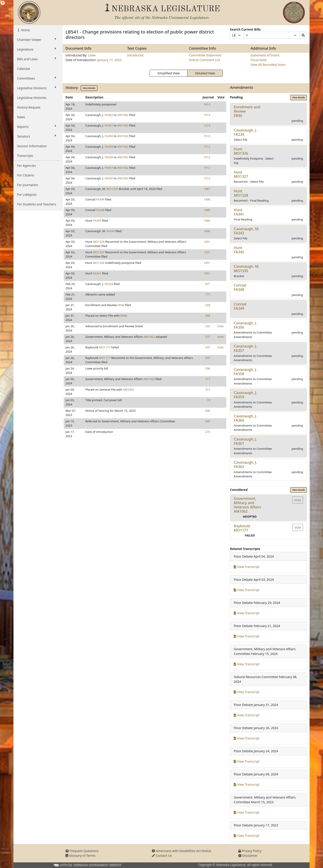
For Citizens (26, 175)
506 (208, 368)
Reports (37, 127)
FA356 (109, 178)
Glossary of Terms (80, 856)
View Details (89, 88)
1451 (207, 242)
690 (208, 411)
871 (208, 284)
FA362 (109, 115)
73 (208, 400)
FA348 (100, 210)
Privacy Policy (250, 851)
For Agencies (26, 166)
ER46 (121, 305)
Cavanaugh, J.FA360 (245, 418)
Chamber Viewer (37, 40)
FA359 (109, 147)
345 (208, 421)
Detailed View (205, 73)
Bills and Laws (37, 59)
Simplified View (168, 73)
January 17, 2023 (109, 60)
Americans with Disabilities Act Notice (181, 851)
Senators (37, 136)
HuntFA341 (239, 212)
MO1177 (105, 347)
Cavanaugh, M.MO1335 (247, 268)
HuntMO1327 (241, 174)
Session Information (32, 146)
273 (208, 432)
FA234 (109, 284)
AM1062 (123, 115)
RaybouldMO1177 (242, 528)
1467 (207, 189)
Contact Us (162, 856)
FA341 (97, 273)
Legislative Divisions (37, 88)
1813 (207, 104)
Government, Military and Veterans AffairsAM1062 (247, 505)
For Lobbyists (27, 195)
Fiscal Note (259, 60)
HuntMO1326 (241, 151)
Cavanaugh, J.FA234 (245, 132)
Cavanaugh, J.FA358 (245, 372)
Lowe (92, 55)
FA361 (109, 125)
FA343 (111, 231)
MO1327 (99, 252)
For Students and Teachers (37, 204)
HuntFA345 (239, 250)
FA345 (97, 220)
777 (208, 294)
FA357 (109, 168)
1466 (207, 199)
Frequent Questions (82, 851)
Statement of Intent (265, 55)
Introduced (135, 55)
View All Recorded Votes (268, 65)
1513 (207, 115)
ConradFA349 (240, 306)
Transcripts (25, 156)
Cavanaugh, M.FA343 (247, 231)
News (21, 117)
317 (208, 379)
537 (208, 326)
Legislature (37, 49)
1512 (207, 147)
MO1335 (112, 189)
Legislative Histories (32, 98)
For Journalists (28, 185)
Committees (37, 78)
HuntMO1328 (241, 193)
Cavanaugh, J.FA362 (245, 464)
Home (25, 30)
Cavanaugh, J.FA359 (245, 395)
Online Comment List (204, 60)
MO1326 (99, 263)
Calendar (24, 69)
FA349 (100, 199)
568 (208, 305)
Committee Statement (205, 55)
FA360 (109, 136)
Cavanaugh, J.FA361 (245, 441)
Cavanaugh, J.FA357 (245, 348)
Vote (220, 326)
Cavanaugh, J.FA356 (245, 325)
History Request (29, 107)
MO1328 (99, 242)
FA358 (109, 157)
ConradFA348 (240, 287)
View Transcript (247, 567)
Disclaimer (248, 856)
